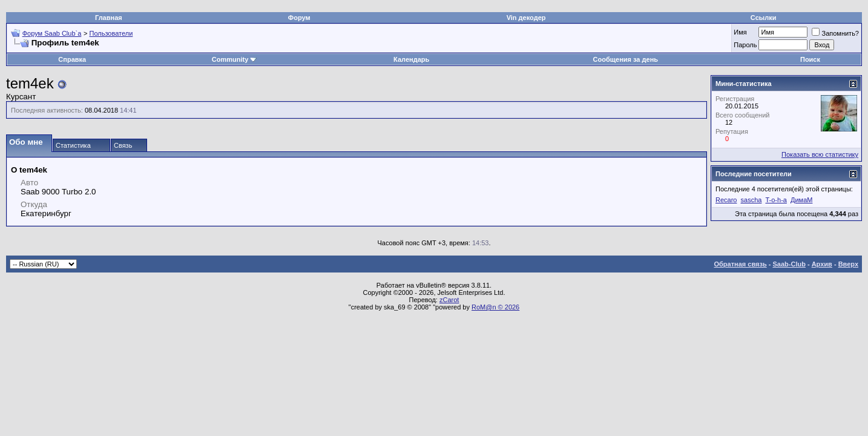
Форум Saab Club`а (52, 33)
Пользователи (111, 33)
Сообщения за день (626, 59)
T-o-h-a (776, 200)
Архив (822, 264)
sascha (751, 200)
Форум (299, 18)
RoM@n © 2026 (495, 307)
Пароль (745, 45)
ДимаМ (801, 200)
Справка (72, 59)
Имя (740, 32)
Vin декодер (526, 18)
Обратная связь (741, 264)
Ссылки (764, 18)
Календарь (411, 59)
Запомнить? (835, 33)
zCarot (449, 300)
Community (235, 59)
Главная (109, 18)
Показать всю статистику (820, 154)
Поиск (810, 59)
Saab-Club (789, 264)
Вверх (848, 264)
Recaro (726, 200)
